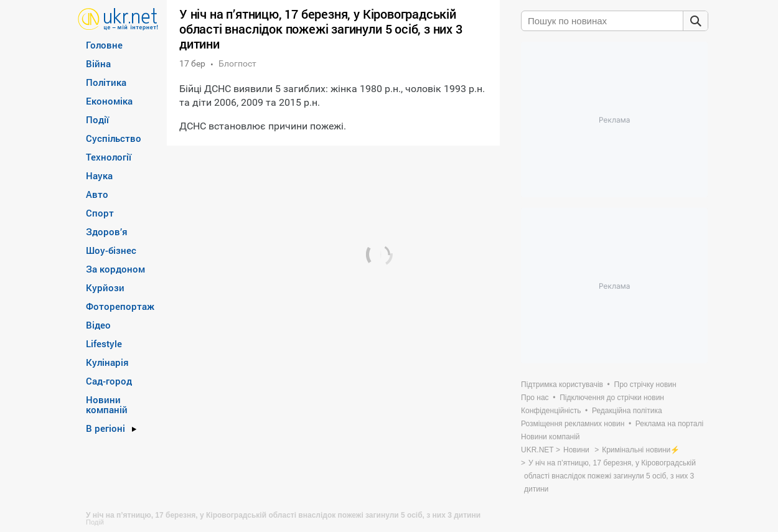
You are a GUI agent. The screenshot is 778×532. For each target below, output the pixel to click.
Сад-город (109, 381)
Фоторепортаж (120, 306)
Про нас (535, 398)
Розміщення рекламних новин (573, 424)
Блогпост (237, 63)
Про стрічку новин (645, 385)
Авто (97, 194)
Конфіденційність (551, 411)
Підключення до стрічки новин (612, 398)
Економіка (109, 101)
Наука (99, 175)
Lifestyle (104, 343)
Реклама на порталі (669, 424)
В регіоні (105, 428)
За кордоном (115, 269)
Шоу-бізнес (111, 250)
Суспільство (114, 138)
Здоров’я (107, 231)
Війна (98, 63)
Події (97, 119)
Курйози (105, 287)
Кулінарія (107, 362)
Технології (109, 157)
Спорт (100, 213)
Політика (106, 82)
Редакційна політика (627, 411)
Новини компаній (107, 404)
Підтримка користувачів (562, 385)
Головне (104, 45)
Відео (98, 325)
